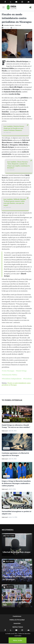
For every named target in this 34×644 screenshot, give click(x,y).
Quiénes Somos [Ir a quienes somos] (18, 627)
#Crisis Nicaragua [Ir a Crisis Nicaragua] (8, 371)
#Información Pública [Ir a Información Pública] (9, 375)
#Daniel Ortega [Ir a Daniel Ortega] (21, 371)
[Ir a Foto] (17, 43)
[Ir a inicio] (12, 7)
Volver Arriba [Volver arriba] (18, 640)
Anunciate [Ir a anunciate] (17, 623)
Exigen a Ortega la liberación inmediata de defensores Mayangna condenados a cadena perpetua (16, 483)
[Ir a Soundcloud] (28, 630)
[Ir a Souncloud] (28, 2)
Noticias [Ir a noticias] (4, 383)
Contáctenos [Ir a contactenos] (17, 616)
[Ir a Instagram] (22, 2)
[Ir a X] (11, 630)
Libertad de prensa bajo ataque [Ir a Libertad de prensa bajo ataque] (17, 552)
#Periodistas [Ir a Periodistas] (27, 379)
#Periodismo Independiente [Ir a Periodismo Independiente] (12, 379)
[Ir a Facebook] (5, 630)
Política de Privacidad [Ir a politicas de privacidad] (17, 620)
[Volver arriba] (17, 640)
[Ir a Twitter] (11, 2)
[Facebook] (5, 2)
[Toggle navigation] (3, 7)
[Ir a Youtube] (16, 2)
